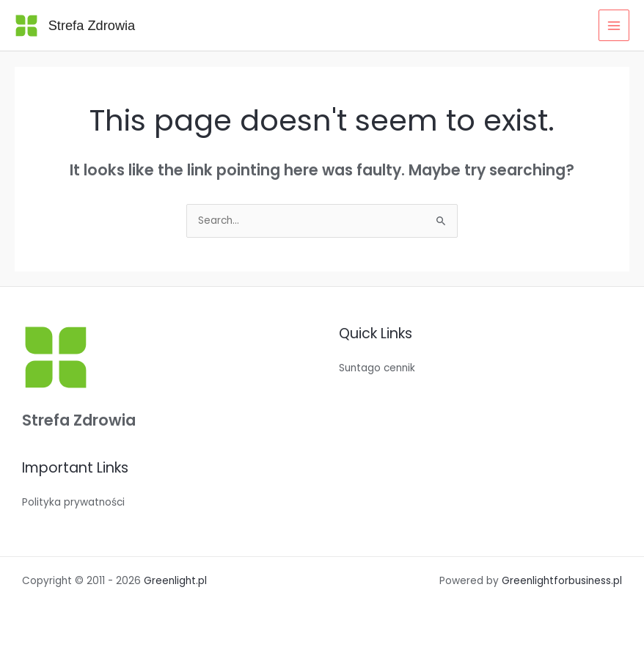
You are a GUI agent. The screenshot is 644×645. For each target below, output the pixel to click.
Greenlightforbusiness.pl (562, 581)
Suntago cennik (377, 368)
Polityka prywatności (73, 502)
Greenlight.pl (175, 581)
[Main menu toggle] (614, 25)
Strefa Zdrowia (92, 25)
